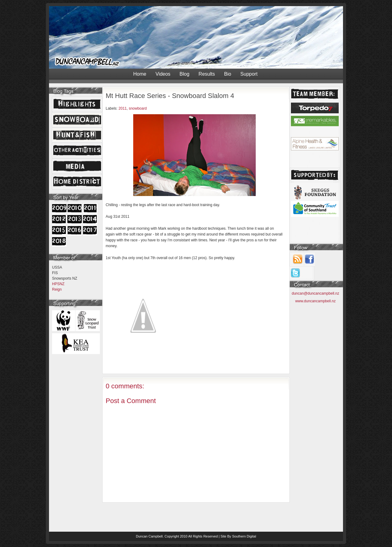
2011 (123, 108)
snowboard (138, 108)
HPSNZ (58, 284)
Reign (57, 289)
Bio (228, 74)
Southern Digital (244, 536)
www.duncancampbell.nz (315, 301)
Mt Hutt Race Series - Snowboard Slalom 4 (170, 96)
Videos (163, 74)
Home (140, 74)
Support (249, 74)
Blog (184, 74)
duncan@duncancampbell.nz (316, 293)
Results (207, 74)
